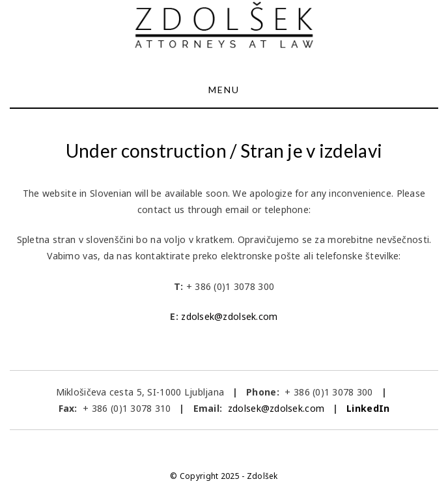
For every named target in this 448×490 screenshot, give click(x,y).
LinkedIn (368, 408)
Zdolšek (262, 476)
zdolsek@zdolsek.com (229, 316)
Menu (224, 90)
